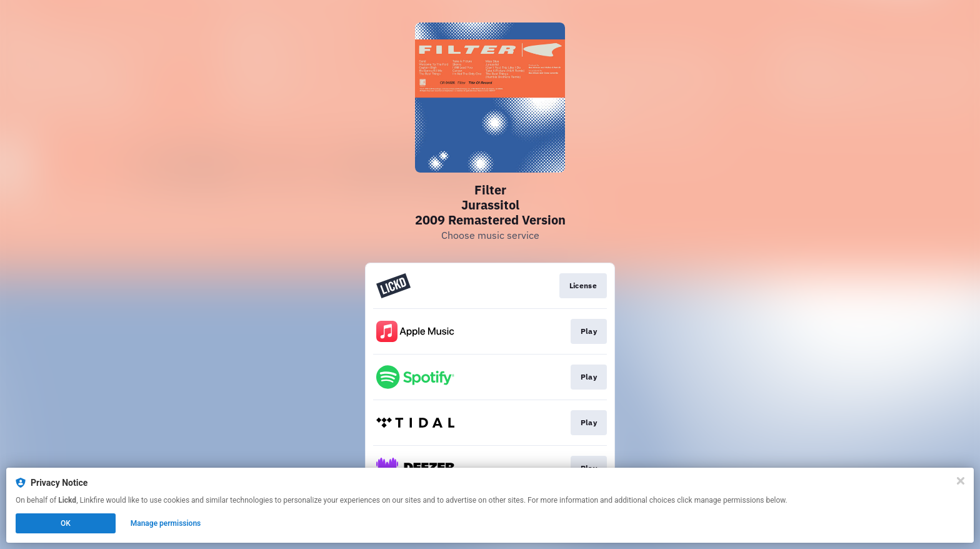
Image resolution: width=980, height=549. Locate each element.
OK (66, 523)
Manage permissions (166, 523)
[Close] (961, 481)
